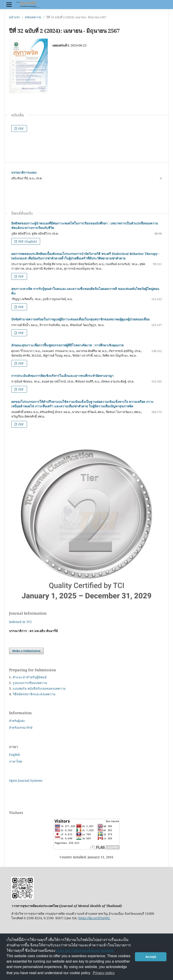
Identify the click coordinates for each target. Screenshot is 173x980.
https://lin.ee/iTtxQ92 (94, 918)
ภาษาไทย (16, 761)
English (15, 755)
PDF (21, 128)
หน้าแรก (14, 17)
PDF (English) (27, 241)
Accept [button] (151, 957)
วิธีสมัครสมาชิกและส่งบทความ (34, 694)
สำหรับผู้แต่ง (17, 721)
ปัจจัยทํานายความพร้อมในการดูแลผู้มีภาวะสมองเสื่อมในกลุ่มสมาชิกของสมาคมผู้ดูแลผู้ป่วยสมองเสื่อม (80, 319)
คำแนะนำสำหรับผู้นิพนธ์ (30, 677)
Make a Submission (26, 651)
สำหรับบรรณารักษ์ (21, 728)
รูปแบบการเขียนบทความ (30, 683)
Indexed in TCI (20, 622)
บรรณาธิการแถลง (24, 172)
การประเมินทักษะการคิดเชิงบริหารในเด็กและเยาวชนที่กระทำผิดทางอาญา (62, 376)
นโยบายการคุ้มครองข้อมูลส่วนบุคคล (84, 951)
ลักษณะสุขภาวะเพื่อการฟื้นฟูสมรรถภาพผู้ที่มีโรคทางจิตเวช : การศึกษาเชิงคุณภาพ (67, 345)
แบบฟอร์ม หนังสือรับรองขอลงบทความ (39, 688)
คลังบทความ (33, 17)
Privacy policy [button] (104, 973)
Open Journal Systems (26, 780)
